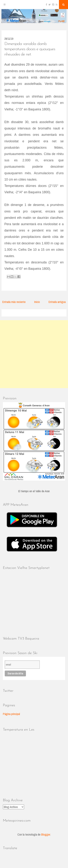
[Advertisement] (34, 354)
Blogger (46, 834)
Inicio (37, 302)
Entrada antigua (57, 302)
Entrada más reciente (14, 302)
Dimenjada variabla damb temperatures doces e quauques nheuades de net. (30, 49)
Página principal (11, 714)
